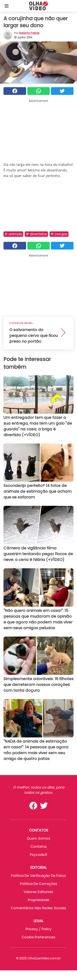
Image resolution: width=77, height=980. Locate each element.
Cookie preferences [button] (38, 937)
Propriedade (38, 900)
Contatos (39, 846)
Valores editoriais (38, 892)
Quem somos (38, 838)
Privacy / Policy (38, 929)
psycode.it (38, 855)
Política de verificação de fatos (38, 876)
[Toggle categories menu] (7, 6)
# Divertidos (36, 234)
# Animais (13, 234)
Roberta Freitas (29, 33)
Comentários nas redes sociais (38, 908)
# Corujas (59, 234)
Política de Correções (39, 884)
